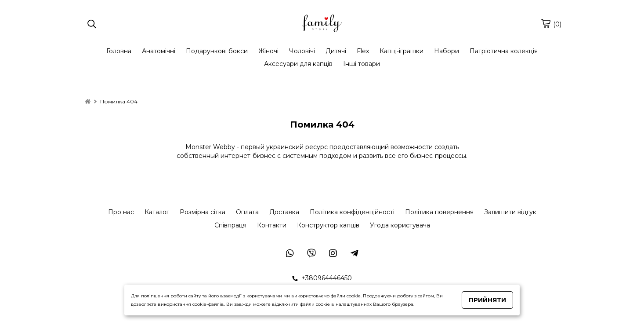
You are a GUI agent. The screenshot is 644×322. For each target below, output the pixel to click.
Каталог (157, 212)
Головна (119, 51)
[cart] (546, 23)
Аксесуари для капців (298, 64)
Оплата (247, 212)
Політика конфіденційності (352, 212)
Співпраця (230, 225)
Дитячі (336, 51)
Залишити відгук (510, 212)
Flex (363, 51)
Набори (447, 51)
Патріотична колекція (504, 51)
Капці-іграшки (402, 51)
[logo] (322, 24)
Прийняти (487, 300)
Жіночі (268, 51)
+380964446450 (322, 278)
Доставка (284, 212)
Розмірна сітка (203, 212)
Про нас (121, 212)
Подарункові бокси (217, 51)
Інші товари (362, 64)
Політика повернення (439, 212)
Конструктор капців (328, 225)
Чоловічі (302, 51)
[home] (88, 101)
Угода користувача (400, 225)
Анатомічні (159, 51)
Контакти (272, 225)
